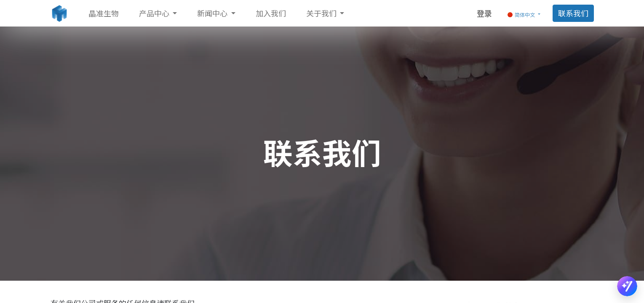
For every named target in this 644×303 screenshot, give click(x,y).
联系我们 (573, 13)
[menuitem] (104, 13)
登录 (484, 13)
